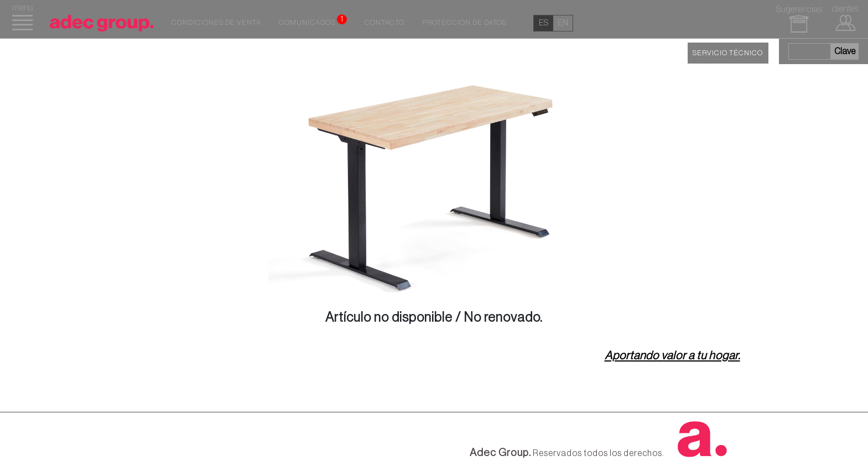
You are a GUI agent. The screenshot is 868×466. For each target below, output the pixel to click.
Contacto (384, 23)
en (563, 23)
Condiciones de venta (216, 23)
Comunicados (313, 20)
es (544, 23)
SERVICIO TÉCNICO (728, 53)
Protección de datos (464, 23)
